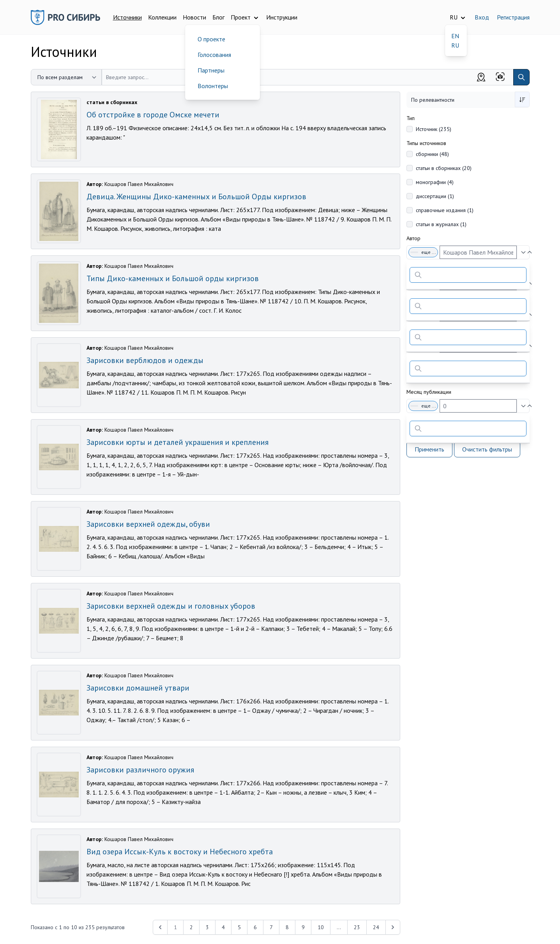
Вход (482, 17)
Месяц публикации (429, 392)
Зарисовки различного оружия (140, 770)
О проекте (211, 39)
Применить (429, 449)
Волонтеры (213, 86)
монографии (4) (435, 182)
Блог (218, 17)
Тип (411, 118)
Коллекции (162, 17)
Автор (413, 238)
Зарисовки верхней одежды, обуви (148, 524)
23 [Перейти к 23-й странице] (357, 927)
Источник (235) (434, 129)
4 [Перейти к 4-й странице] (223, 927)
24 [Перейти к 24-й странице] (376, 927)
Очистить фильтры (487, 449)
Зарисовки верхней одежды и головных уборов (171, 606)
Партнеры (211, 70)
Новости (194, 17)
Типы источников (426, 143)
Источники (127, 17)
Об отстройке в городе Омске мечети (153, 115)
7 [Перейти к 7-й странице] (271, 927)
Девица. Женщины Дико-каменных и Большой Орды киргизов (196, 197)
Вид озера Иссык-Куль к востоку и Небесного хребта (180, 852)
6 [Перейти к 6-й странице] (255, 927)
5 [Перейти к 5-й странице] (239, 927)
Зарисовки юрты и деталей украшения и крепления (178, 442)
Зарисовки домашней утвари (138, 688)
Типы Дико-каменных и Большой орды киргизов (173, 278)
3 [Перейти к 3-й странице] (207, 927)
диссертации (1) (435, 196)
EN (455, 36)
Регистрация (513, 17)
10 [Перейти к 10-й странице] (321, 927)
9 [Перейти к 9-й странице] (303, 927)
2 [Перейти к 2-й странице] (191, 927)
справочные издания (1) (445, 210)
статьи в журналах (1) (441, 224)
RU (455, 45)
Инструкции (282, 17)
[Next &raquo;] (393, 927)
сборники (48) (432, 154)
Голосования (214, 55)
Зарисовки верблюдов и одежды (145, 360)
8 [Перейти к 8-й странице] (287, 927)
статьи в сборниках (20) (444, 168)
